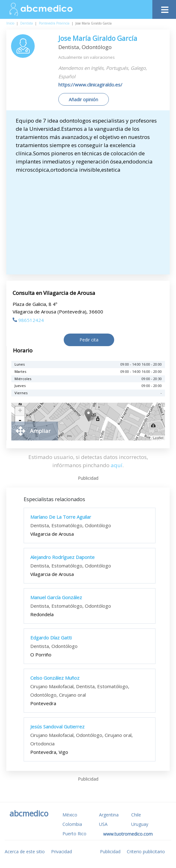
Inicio (10, 23)
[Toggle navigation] (164, 8)
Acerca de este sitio (25, 851)
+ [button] (20, 411)
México (70, 815)
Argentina (109, 815)
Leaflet (158, 438)
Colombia (72, 824)
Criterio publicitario (146, 851)
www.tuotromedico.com (128, 834)
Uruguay (140, 824)
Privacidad (62, 851)
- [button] (20, 421)
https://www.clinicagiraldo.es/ (90, 85)
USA (103, 824)
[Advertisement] (91, 221)
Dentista (26, 23)
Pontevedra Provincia (54, 23)
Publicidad (110, 851)
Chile (136, 815)
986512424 (28, 320)
